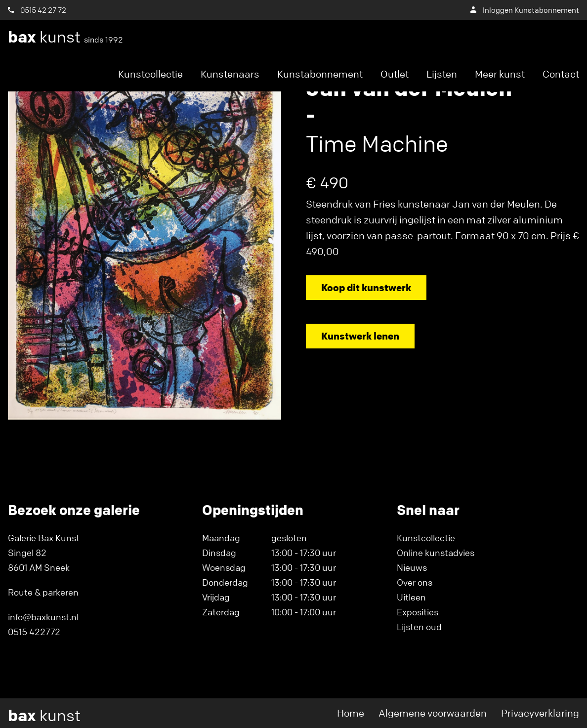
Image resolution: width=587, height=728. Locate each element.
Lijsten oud (419, 627)
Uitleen (411, 597)
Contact (561, 74)
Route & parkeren (43, 592)
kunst (65, 37)
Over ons (415, 582)
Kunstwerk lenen (360, 336)
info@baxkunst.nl (43, 617)
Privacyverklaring (540, 713)
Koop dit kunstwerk (366, 287)
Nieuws (412, 567)
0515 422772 (34, 632)
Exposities (418, 612)
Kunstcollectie (150, 74)
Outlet (395, 74)
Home (351, 713)
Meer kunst (500, 74)
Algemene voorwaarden (433, 713)
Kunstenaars (230, 74)
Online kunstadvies (436, 553)
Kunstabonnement (320, 74)
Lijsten (442, 74)
